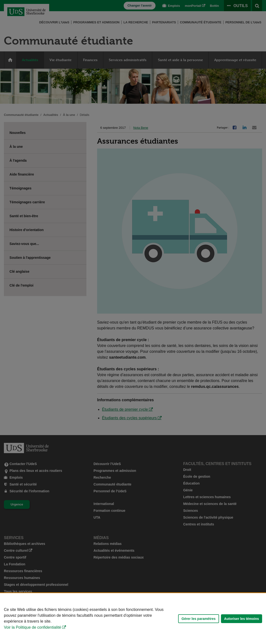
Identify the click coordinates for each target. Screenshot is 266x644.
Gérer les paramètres (199, 619)
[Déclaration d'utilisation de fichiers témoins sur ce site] (133, 619)
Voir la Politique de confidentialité (32, 627)
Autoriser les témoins (242, 619)
